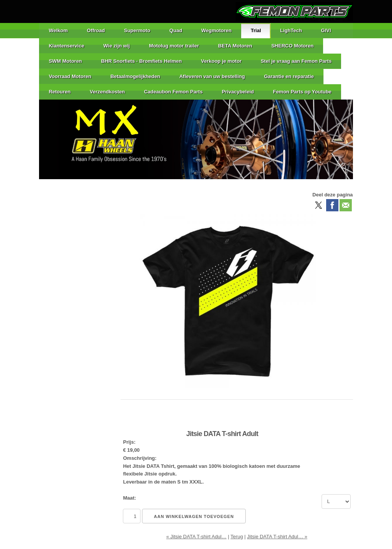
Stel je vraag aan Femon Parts (296, 61)
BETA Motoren (235, 46)
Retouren (60, 92)
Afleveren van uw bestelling (212, 76)
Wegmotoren (216, 30)
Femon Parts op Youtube (302, 92)
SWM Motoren (65, 61)
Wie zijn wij (117, 46)
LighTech (291, 30)
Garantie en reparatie (289, 76)
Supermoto (137, 30)
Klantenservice (66, 46)
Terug (237, 537)
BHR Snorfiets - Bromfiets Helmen (141, 61)
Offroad (96, 30)
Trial (256, 30)
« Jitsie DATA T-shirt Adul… (196, 537)
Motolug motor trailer (174, 46)
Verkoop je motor (221, 61)
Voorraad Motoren (70, 76)
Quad (176, 30)
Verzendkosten (107, 92)
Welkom (58, 30)
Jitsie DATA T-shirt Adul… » (277, 537)
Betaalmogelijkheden (135, 76)
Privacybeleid (238, 92)
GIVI (326, 30)
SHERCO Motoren (293, 46)
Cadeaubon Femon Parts (173, 92)
